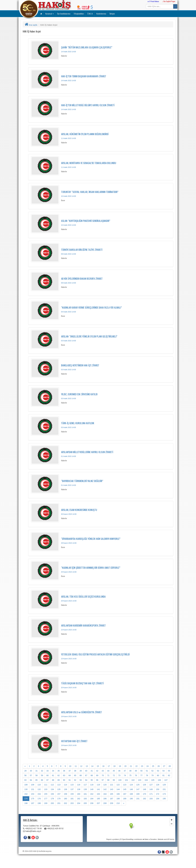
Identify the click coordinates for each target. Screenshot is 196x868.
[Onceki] (25, 766)
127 (151, 785)
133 (46, 789)
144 (118, 789)
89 (59, 780)
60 (48, 775)
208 (105, 803)
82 (169, 775)
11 (76, 766)
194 (158, 799)
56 (25, 775)
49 (136, 771)
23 (142, 766)
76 (136, 775)
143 (112, 789)
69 (97, 775)
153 (32, 794)
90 (64, 780)
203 (72, 803)
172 (158, 794)
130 (26, 789)
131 (32, 789)
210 (118, 803)
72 (114, 775)
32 (42, 771)
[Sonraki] (124, 803)
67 (86, 775)
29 (25, 771)
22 (137, 766)
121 (112, 785)
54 (163, 771)
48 (130, 771)
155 (46, 794)
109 (32, 785)
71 (108, 775)
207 (98, 803)
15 (98, 766)
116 (79, 785)
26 (159, 766)
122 (118, 785)
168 (131, 794)
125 (138, 785)
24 (148, 766)
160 (79, 794)
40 (86, 771)
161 (85, 794)
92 (75, 780)
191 (138, 799)
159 (72, 794)
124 (131, 785)
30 (31, 771)
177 (46, 799)
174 (26, 799)
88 (53, 780)
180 (65, 799)
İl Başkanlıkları (79, 14)
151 (164, 789)
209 (112, 803)
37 (70, 771)
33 (48, 771)
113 (59, 785)
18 (114, 766)
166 (118, 794)
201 (59, 803)
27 (164, 766)
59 (42, 775)
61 (53, 775)
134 (52, 789)
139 (85, 789)
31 (36, 771)
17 (109, 766)
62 (59, 775)
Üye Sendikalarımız (64, 14)
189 (125, 799)
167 (125, 794)
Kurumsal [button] (49, 14)
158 (65, 794)
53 (158, 771)
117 (85, 785)
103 (140, 780)
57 (31, 775)
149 (151, 789)
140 (92, 789)
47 (125, 771)
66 (81, 775)
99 (114, 780)
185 (98, 799)
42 (97, 771)
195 (164, 799)
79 (152, 775)
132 (39, 789)
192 (144, 799)
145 (125, 789)
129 (164, 785)
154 (39, 794)
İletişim (112, 14)
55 (169, 771)
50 (141, 771)
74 (125, 775)
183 (85, 799)
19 (120, 766)
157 (59, 794)
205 (85, 803)
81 (163, 775)
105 (153, 780)
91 (70, 780)
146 (131, 789)
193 (151, 799)
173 (164, 794)
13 (87, 766)
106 (159, 780)
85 (36, 780)
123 (125, 785)
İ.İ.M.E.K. (90, 14)
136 (65, 789)
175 (32, 799)
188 (118, 799)
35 (59, 771)
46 (119, 771)
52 (152, 771)
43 (103, 771)
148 (144, 789)
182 (79, 799)
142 (105, 789)
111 (46, 785)
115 (72, 785)
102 (133, 780)
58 (36, 775)
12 (81, 766)
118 (92, 785)
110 (39, 785)
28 (170, 766)
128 (158, 785)
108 (26, 785)
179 (59, 799)
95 (92, 780)
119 (98, 785)
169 (138, 794)
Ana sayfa (31, 25)
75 (130, 775)
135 (59, 789)
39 (81, 771)
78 (147, 775)
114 (65, 785)
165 (112, 794)
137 (72, 789)
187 (112, 799)
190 (131, 799)
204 (79, 803)
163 (98, 794)
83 (25, 780)
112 (52, 785)
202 (65, 803)
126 (144, 785)
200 (52, 803)
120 (105, 785)
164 (105, 794)
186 (105, 799)
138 (79, 789)
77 (141, 775)
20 (125, 766)
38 (75, 771)
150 (158, 789)
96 (97, 780)
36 (64, 771)
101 (126, 780)
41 (92, 771)
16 (103, 766)
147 (138, 789)
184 (92, 799)
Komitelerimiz (101, 14)
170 (144, 794)
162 (92, 794)
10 (70, 766)
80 (158, 775)
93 (81, 780)
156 (52, 794)
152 (26, 794)
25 (153, 766)
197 (32, 803)
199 (46, 803)
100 (120, 780)
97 (103, 780)
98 (108, 780)
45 (114, 771)
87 (48, 780)
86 (42, 780)
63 (64, 775)
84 (31, 780)
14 (92, 766)
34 (53, 771)
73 (119, 775)
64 (70, 775)
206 (92, 803)
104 (146, 780)
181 (72, 799)
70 (103, 775)
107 (166, 780)
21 (131, 766)
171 (151, 794)
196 (26, 803)
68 (92, 775)
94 (86, 780)
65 (75, 775)
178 (52, 799)
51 (147, 771)
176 (39, 799)
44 (108, 771)
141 (98, 789)
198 (39, 803)
